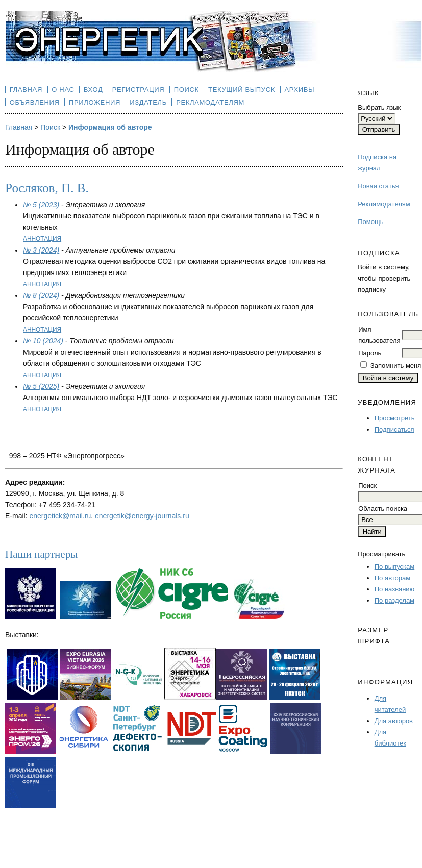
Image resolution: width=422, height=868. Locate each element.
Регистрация (139, 90)
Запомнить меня (396, 366)
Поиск (187, 90)
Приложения (95, 102)
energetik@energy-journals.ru (142, 516)
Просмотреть (395, 418)
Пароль (370, 353)
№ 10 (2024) (43, 341)
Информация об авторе (110, 127)
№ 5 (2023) (41, 205)
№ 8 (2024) (41, 295)
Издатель (148, 102)
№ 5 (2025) (41, 386)
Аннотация (42, 239)
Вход (93, 90)
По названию (395, 589)
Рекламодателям (384, 204)
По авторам (392, 578)
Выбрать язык (379, 107)
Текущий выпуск (242, 90)
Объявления (35, 102)
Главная (26, 90)
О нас (63, 90)
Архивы (299, 90)
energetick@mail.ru (60, 516)
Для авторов (394, 721)
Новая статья (378, 186)
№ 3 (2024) (41, 250)
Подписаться (394, 429)
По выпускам (394, 567)
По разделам (394, 600)
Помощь (370, 222)
